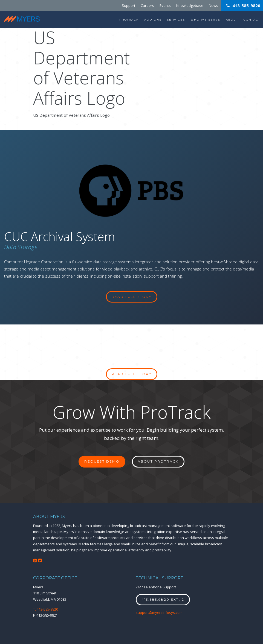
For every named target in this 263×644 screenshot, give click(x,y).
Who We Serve (205, 20)
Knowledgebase (190, 5)
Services (176, 20)
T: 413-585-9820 (46, 609)
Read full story (132, 374)
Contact (252, 20)
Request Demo (102, 461)
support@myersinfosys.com (159, 612)
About (232, 20)
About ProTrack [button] (158, 461)
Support (128, 5)
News (213, 5)
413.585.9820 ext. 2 (163, 599)
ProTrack (129, 20)
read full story (132, 297)
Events (165, 5)
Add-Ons (153, 20)
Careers (147, 5)
